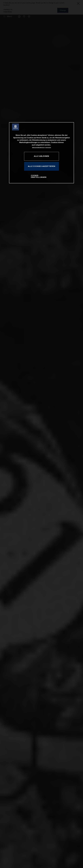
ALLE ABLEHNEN (41, 156)
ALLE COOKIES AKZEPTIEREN (42, 166)
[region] (41, 153)
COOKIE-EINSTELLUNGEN (39, 176)
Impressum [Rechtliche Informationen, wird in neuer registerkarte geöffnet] (48, 147)
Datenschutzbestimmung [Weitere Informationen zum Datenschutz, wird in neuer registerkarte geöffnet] (38, 147)
